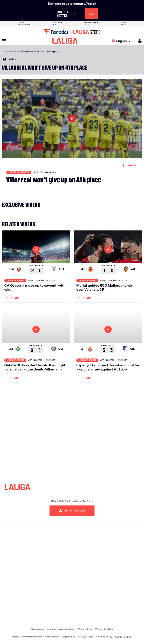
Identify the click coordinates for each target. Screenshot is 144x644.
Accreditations (67, 629)
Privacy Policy (86, 637)
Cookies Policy (104, 637)
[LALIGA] (65, 41)
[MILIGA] (139, 41)
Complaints (37, 629)
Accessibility (52, 637)
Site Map (51, 629)
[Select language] (122, 41)
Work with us (85, 629)
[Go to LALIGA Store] (72, 31)
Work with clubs (104, 629)
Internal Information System (27, 637)
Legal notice (68, 637)
